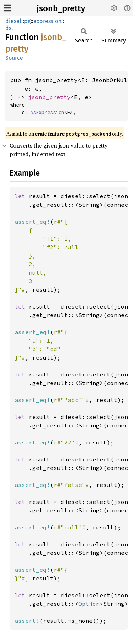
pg (27, 21)
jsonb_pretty (61, 8)
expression (47, 21)
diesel (13, 21)
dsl (9, 28)
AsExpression (47, 112)
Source (14, 58)
